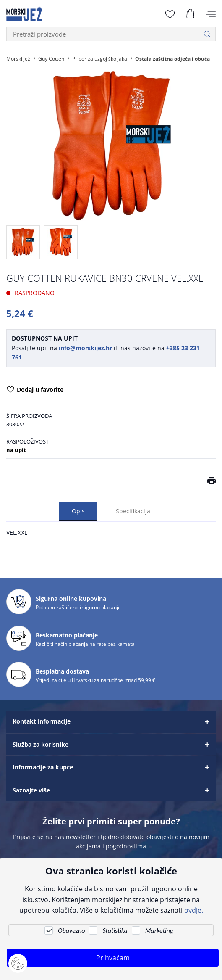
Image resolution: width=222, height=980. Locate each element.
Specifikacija (133, 511)
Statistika (115, 931)
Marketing (159, 931)
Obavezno (71, 931)
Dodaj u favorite (35, 390)
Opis (78, 511)
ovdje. (194, 910)
